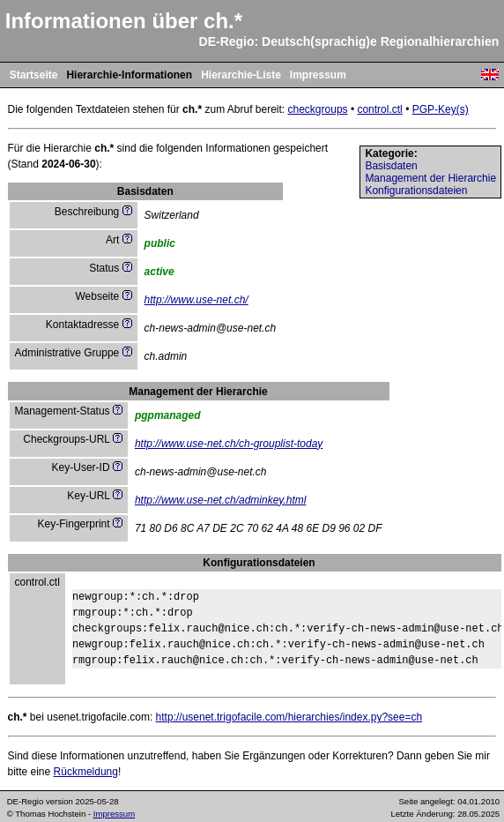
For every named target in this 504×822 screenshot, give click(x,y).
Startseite (34, 75)
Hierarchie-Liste (241, 75)
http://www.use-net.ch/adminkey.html (221, 500)
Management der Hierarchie (430, 178)
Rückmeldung (86, 772)
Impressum (318, 75)
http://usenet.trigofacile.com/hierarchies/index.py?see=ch (289, 717)
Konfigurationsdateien (416, 191)
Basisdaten (391, 166)
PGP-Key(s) (441, 109)
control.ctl (379, 109)
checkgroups (318, 109)
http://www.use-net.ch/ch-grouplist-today (229, 444)
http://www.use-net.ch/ (196, 300)
